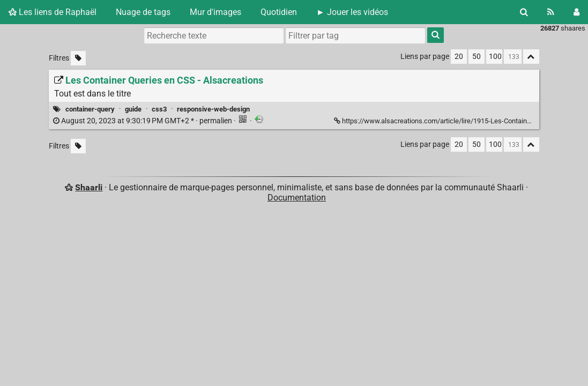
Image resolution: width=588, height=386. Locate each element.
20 (459, 57)
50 (477, 57)
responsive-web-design (213, 109)
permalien (143, 121)
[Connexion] (576, 12)
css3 (159, 109)
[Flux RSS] (551, 12)
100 (495, 57)
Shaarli (89, 187)
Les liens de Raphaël (53, 12)
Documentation (297, 198)
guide (133, 109)
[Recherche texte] (214, 35)
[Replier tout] (531, 57)
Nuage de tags (143, 12)
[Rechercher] (524, 12)
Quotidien (279, 12)
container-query (90, 109)
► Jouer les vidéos (352, 12)
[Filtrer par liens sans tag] (78, 58)
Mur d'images (215, 12)
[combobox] (355, 35)
